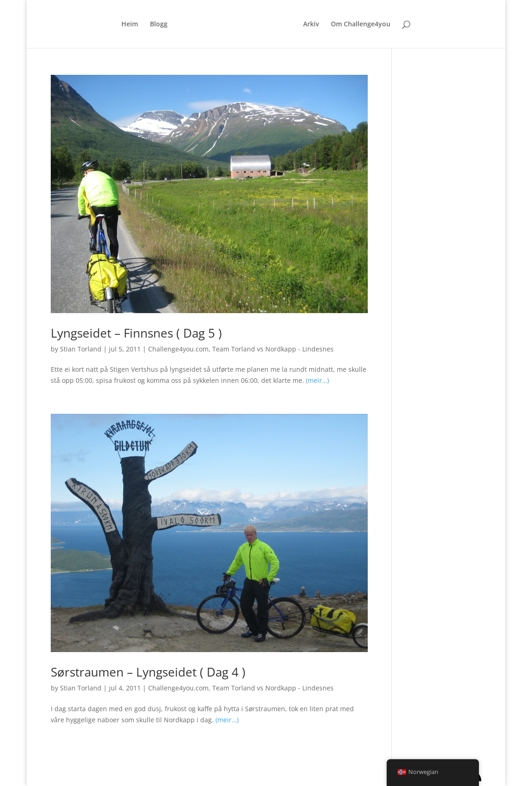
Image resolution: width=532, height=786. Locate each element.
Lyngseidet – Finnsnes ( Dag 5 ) (136, 333)
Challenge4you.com (178, 349)
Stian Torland (81, 349)
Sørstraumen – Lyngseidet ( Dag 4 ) (148, 672)
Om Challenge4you (361, 24)
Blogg (159, 24)
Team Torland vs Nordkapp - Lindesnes (273, 349)
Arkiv (311, 24)
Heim (130, 24)
